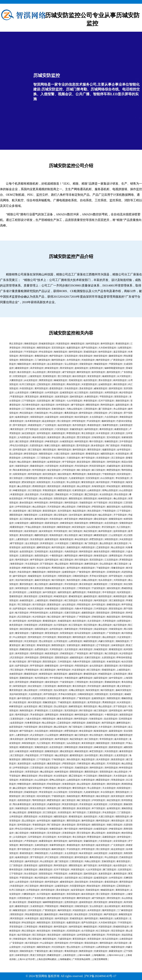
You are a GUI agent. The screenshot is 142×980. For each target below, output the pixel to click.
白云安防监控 (107, 478)
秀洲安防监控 (58, 568)
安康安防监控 (31, 870)
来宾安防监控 (79, 527)
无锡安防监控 (86, 503)
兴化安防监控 (126, 539)
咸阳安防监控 (37, 523)
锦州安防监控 (81, 441)
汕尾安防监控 (124, 348)
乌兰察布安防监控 (31, 405)
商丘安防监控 (16, 344)
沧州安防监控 (63, 405)
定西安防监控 (96, 368)
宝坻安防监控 (71, 356)
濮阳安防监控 (92, 405)
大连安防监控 (35, 694)
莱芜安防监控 (32, 397)
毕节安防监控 (31, 499)
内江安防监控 (32, 886)
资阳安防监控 (26, 360)
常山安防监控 (73, 482)
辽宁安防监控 (103, 645)
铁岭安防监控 (101, 356)
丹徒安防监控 (32, 755)
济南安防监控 (98, 617)
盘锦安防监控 (81, 368)
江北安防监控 (111, 560)
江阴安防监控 (31, 478)
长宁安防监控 (101, 503)
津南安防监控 (126, 417)
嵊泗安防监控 (101, 535)
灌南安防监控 (39, 462)
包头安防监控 (105, 580)
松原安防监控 (67, 466)
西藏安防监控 (26, 649)
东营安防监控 (32, 772)
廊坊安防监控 (120, 384)
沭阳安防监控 (111, 539)
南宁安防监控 (69, 617)
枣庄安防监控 (108, 527)
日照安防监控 (20, 376)
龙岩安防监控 (31, 531)
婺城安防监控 (75, 596)
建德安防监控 (22, 368)
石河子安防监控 (106, 401)
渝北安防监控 (28, 433)
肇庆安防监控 (17, 429)
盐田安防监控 (120, 531)
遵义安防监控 (41, 584)
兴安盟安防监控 (89, 384)
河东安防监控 (56, 519)
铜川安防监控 (58, 580)
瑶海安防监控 (56, 535)
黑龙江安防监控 (38, 955)
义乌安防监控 (24, 437)
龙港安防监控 (54, 437)
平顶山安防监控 (33, 527)
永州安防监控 (73, 360)
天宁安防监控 (120, 515)
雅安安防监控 (22, 633)
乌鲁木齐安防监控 (84, 609)
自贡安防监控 (111, 523)
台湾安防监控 (33, 890)
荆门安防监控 (113, 446)
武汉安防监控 (24, 617)
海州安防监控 (101, 600)
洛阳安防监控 (41, 556)
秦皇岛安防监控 (102, 552)
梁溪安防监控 (54, 605)
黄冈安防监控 (41, 388)
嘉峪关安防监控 (42, 580)
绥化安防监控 (86, 356)
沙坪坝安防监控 (23, 507)
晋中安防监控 (20, 425)
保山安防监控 (46, 499)
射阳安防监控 (39, 784)
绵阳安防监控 (118, 552)
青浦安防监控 (122, 344)
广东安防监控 (39, 898)
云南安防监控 (98, 633)
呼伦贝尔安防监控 (19, 446)
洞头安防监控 (94, 511)
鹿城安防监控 (31, 674)
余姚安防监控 (26, 600)
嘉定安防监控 (120, 352)
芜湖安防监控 (49, 376)
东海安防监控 (98, 486)
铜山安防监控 (24, 462)
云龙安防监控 (46, 515)
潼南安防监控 (122, 641)
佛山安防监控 (120, 499)
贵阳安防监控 (103, 613)
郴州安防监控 (84, 372)
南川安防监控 (32, 943)
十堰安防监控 (56, 556)
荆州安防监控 (107, 405)
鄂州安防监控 (39, 800)
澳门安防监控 (58, 401)
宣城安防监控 (90, 352)
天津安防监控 (109, 621)
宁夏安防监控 (41, 951)
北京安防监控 (94, 621)
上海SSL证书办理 (26, 959)
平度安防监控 (17, 397)
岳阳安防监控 (20, 474)
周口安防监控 (35, 939)
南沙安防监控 (126, 393)
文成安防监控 (37, 906)
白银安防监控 (22, 523)
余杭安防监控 (67, 417)
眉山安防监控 (109, 637)
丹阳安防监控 (84, 605)
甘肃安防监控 (73, 645)
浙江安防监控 (16, 478)
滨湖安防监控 (113, 572)
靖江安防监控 (71, 600)
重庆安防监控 (26, 584)
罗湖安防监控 (126, 560)
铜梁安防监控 (90, 641)
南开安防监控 (58, 547)
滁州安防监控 (79, 450)
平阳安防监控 (106, 397)
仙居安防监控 (39, 764)
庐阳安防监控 (98, 507)
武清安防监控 (46, 625)
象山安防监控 (24, 486)
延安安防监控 (39, 804)
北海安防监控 (16, 352)
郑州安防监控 (32, 658)
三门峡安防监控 (42, 360)
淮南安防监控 (94, 474)
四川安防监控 (94, 637)
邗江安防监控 (24, 605)
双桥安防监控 (71, 629)
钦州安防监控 (98, 372)
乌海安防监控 (71, 552)
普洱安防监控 (83, 446)
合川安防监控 (60, 625)
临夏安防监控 (73, 348)
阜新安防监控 (90, 401)
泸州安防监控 (69, 470)
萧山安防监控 (69, 437)
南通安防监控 (121, 429)
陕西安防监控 (58, 645)
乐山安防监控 (39, 372)
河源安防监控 (63, 344)
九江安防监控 (123, 527)
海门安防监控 (91, 543)
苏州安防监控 (20, 592)
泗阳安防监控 (16, 515)
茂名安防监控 (86, 388)
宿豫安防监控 (118, 568)
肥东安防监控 (28, 482)
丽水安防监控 (79, 376)
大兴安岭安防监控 (107, 348)
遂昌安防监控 (113, 507)
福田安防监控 (64, 592)
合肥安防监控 (124, 621)
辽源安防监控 (103, 547)
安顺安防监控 (126, 523)
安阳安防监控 (60, 499)
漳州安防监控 (56, 503)
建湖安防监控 (90, 515)
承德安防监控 (35, 425)
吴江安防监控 (26, 519)
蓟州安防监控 (120, 380)
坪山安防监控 (56, 413)
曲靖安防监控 (56, 584)
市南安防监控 (94, 592)
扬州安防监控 (32, 861)
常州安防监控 (60, 531)
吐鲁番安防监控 (33, 723)
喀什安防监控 (96, 441)
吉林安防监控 (118, 645)
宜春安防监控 (58, 409)
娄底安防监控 (56, 388)
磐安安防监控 (88, 482)
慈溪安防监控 (88, 568)
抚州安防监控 (116, 388)
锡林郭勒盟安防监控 (114, 368)
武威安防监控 (113, 466)
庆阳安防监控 (58, 384)
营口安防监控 (64, 421)
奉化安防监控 (81, 539)
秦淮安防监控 (41, 519)
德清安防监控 (105, 596)
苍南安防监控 (75, 380)
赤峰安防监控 (67, 523)
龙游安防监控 (20, 511)
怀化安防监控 (46, 352)
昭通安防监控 (17, 527)
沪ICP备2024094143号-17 (100, 976)
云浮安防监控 (60, 641)
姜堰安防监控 (35, 812)
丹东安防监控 (81, 466)
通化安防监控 (101, 519)
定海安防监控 (46, 596)
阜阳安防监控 (16, 531)
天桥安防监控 (84, 507)
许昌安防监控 (26, 388)
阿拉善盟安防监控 (34, 914)
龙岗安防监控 (78, 454)
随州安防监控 (58, 360)
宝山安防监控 (71, 364)
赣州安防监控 (64, 450)
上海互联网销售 (100, 959)
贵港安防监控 (31, 865)
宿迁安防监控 (90, 625)
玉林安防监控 (126, 425)
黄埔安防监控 (92, 454)
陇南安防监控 (116, 356)
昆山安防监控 (16, 454)
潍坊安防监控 (49, 450)
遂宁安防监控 (78, 405)
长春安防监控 (52, 609)
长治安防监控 (106, 494)
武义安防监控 (37, 735)
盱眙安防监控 (113, 486)
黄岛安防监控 (26, 535)
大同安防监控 (120, 580)
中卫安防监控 (76, 494)
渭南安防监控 (62, 494)
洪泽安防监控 (47, 543)
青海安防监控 (43, 645)
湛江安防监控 (35, 450)
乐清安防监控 (103, 458)
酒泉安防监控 (122, 401)
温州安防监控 (52, 560)
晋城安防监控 (35, 902)
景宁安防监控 (37, 857)
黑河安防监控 (67, 368)
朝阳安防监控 (46, 454)
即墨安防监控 (73, 433)
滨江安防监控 (118, 458)
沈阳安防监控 (67, 609)
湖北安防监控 (26, 629)
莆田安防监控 (94, 450)
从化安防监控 (31, 380)
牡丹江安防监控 (27, 384)
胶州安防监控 (86, 413)
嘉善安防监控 (52, 539)
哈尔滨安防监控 (36, 609)
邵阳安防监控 (90, 499)
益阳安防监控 (122, 405)
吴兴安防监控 (64, 511)
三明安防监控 (84, 588)
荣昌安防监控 (64, 637)
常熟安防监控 (49, 490)
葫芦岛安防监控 (89, 348)
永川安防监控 (124, 376)
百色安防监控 (71, 388)
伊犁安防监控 (79, 421)
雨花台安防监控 (38, 808)
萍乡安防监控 (37, 715)
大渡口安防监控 (62, 454)
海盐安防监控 (79, 511)
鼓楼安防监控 (113, 605)
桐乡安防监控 (39, 437)
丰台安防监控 (60, 478)
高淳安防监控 (37, 368)
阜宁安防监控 (69, 462)
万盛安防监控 (37, 633)
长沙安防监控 (39, 617)
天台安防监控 (58, 482)
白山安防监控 (126, 490)
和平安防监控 (37, 666)
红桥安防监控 (79, 490)
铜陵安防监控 (24, 364)
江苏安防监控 (37, 768)
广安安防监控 (113, 633)
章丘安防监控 (88, 433)
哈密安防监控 (37, 751)
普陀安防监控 (46, 478)
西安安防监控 (116, 609)
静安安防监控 (31, 454)
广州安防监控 (84, 617)
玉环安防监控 (35, 837)
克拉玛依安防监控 (24, 580)
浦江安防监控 (35, 511)
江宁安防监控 (28, 401)
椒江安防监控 (86, 535)
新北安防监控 (121, 543)
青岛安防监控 (37, 588)
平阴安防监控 (116, 364)
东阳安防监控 (37, 417)
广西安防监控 (118, 360)
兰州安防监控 (101, 609)
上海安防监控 (35, 592)
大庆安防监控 (52, 466)
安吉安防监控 (37, 539)
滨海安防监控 (98, 437)
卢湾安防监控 (31, 841)
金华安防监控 (124, 450)
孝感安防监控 (94, 425)
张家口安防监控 (52, 446)
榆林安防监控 (108, 421)
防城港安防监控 (47, 344)
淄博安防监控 (116, 556)
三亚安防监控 (116, 584)
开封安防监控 (71, 584)
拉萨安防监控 (20, 609)
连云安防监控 (32, 543)
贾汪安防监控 (84, 437)
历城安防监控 (31, 792)
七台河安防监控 (74, 401)
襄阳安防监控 (75, 499)
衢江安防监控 (121, 564)
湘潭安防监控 (71, 556)
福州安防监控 (91, 429)
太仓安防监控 (96, 417)
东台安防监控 (31, 874)
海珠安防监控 (17, 564)
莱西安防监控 (46, 380)
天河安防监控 (54, 507)
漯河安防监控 (54, 372)
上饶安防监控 (35, 376)
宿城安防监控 (56, 600)
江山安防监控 (116, 535)
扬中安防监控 (20, 576)
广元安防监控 (49, 425)
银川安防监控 (22, 613)
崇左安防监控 (35, 686)
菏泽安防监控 (86, 629)
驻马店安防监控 (82, 633)
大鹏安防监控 (16, 380)
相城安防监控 (35, 576)
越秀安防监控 (79, 592)
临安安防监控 (90, 380)
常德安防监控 (39, 825)
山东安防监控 (22, 393)
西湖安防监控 (39, 486)
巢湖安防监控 (47, 397)
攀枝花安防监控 (30, 776)
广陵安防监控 (84, 572)
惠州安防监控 (113, 372)
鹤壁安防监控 (113, 470)
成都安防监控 (88, 613)
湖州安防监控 (71, 503)
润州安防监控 (113, 462)
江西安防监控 (90, 409)
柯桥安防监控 (28, 568)
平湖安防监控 (118, 482)
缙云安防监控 (71, 535)
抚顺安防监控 (116, 519)
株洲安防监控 (101, 584)
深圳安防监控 (22, 588)
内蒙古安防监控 (106, 641)
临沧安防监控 (64, 425)
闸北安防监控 (26, 413)
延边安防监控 (49, 421)
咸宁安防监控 (69, 372)
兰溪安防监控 (73, 458)
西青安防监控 (37, 441)
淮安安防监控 (94, 376)
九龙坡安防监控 (77, 478)
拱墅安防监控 (96, 539)
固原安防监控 (52, 523)
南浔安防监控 (103, 482)
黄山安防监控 (105, 625)
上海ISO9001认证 (115, 955)
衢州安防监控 (106, 429)
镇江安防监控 (67, 560)
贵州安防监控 (35, 637)
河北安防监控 (31, 641)
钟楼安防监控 (20, 490)
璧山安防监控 (46, 641)
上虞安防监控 (22, 539)
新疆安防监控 (88, 645)
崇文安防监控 (116, 503)
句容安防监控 (31, 727)
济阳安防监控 (101, 413)
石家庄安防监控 (72, 613)
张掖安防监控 (111, 441)
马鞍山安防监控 (74, 409)
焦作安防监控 (79, 425)
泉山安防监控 (84, 486)
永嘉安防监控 (52, 417)
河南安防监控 (116, 629)
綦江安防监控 (28, 645)
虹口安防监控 (81, 393)
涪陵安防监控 (86, 364)
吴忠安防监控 (56, 552)
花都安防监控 (58, 433)
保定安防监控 (54, 470)
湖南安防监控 (31, 344)
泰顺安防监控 (41, 356)
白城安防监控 (67, 441)
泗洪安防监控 (54, 486)
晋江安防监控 (64, 376)
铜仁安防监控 (84, 470)
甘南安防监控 (31, 625)
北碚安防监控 (96, 393)
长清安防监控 (122, 454)
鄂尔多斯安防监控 (22, 470)
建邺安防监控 (43, 547)
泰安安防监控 (43, 409)
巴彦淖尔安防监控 (41, 849)
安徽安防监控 (76, 429)
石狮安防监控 (37, 393)
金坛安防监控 (69, 605)
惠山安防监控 (106, 543)
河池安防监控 (88, 360)
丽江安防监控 (98, 470)
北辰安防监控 (43, 401)
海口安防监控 (54, 617)
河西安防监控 (64, 576)
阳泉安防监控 (81, 523)
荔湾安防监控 (32, 739)
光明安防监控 (111, 393)
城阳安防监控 (107, 454)
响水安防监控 (81, 417)
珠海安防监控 (101, 556)
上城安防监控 (41, 600)
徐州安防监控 (105, 352)
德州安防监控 (75, 352)
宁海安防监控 (109, 511)
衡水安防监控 (24, 372)
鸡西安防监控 (88, 547)
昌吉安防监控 (32, 494)
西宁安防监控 (35, 662)
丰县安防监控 (86, 600)
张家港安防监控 (38, 833)
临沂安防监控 (120, 625)
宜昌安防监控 (49, 527)
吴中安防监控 (98, 605)
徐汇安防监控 (75, 531)
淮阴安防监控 (54, 572)
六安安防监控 (62, 429)
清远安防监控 (101, 629)
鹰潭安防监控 (79, 474)
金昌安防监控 (26, 552)
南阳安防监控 (43, 348)
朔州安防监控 (86, 552)
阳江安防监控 (39, 935)
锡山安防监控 (105, 515)
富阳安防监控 (121, 397)
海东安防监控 (73, 580)
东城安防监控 (64, 621)
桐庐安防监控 (56, 356)
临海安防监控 (22, 417)
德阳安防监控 (68, 446)
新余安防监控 (26, 503)
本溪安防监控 (17, 494)
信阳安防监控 (41, 629)
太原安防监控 (56, 613)
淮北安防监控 (69, 588)
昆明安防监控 (118, 613)
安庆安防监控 (37, 882)
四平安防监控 (116, 576)
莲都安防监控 (16, 596)
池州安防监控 (92, 344)
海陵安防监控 (31, 515)
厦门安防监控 (105, 409)
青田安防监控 (76, 564)
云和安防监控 (28, 458)
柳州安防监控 (86, 556)
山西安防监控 (75, 641)
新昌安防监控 (49, 511)
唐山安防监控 (31, 690)
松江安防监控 (75, 625)
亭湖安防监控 (32, 670)
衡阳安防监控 (64, 527)
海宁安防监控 (88, 458)
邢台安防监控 (121, 494)
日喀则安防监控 (80, 576)
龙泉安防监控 (62, 397)
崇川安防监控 (39, 605)
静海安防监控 (52, 368)
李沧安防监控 (122, 478)
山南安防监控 (94, 490)
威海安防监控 (101, 388)
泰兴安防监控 (35, 702)
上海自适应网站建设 (46, 959)
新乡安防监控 (98, 446)
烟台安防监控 (64, 474)
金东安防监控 (31, 706)
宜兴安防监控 (113, 437)
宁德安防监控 (109, 474)
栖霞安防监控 (64, 490)
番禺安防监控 (71, 413)
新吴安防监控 (84, 462)
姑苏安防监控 (28, 547)
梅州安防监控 (103, 360)
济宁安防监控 (32, 429)
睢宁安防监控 (17, 543)
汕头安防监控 (93, 527)
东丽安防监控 (22, 466)
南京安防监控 (79, 621)
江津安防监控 (31, 927)
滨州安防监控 (35, 910)
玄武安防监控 (49, 576)
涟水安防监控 (75, 515)
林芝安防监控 (71, 519)
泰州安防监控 (107, 344)
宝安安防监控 (92, 478)
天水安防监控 (47, 494)
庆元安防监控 (118, 433)
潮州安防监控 (79, 637)
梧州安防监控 (35, 474)
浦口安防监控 (22, 441)
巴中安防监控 (49, 637)
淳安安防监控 (28, 348)
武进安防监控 (39, 698)
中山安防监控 (20, 637)
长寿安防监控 (32, 918)
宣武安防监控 (96, 560)
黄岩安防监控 (31, 596)
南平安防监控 (37, 560)
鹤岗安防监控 (86, 519)
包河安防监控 (124, 592)
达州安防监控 (56, 629)
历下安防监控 (47, 564)
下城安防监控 (103, 568)
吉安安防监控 (47, 429)
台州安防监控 (52, 393)
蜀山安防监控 (62, 564)
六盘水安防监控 (33, 719)
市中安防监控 (109, 592)
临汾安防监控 (48, 405)
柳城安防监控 (78, 344)
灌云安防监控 (60, 515)
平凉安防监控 (93, 421)
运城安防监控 (105, 384)
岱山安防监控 (106, 564)
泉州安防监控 (20, 621)
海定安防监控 (90, 531)
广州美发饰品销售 (81, 959)
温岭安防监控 (76, 397)
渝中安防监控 (49, 592)
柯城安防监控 (60, 596)
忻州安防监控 (39, 470)
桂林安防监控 (105, 499)
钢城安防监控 (60, 380)
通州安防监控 (98, 572)
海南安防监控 (60, 352)
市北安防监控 (32, 564)
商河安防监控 (26, 356)
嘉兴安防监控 (46, 531)
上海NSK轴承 (84, 955)
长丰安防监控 (103, 433)
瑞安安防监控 (35, 788)
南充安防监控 (16, 625)
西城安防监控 (37, 682)
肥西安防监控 (31, 817)
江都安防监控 (76, 543)
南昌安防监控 (113, 617)
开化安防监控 (58, 458)
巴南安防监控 (41, 413)
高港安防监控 (69, 486)
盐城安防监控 (67, 393)
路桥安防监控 (91, 564)
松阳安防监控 (43, 482)
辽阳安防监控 (43, 384)
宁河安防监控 (31, 352)
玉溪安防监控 (26, 556)
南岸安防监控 (105, 531)
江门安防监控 (28, 409)
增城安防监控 (101, 364)
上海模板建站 (64, 959)
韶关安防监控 (49, 474)
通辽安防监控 (91, 494)
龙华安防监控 (43, 433)
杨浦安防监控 (109, 376)
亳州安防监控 (22, 560)
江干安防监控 (124, 511)
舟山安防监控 (120, 409)
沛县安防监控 (24, 572)
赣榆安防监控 (39, 572)
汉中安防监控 (126, 441)
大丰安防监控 (62, 543)
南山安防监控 (39, 507)
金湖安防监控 (54, 462)
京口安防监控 (35, 490)
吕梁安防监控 (36, 446)
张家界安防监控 (110, 425)
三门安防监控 (43, 458)
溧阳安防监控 (98, 462)
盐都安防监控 (69, 572)
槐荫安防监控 (41, 535)
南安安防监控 (39, 364)
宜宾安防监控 (58, 348)
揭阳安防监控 (16, 641)
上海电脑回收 (98, 955)
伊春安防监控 (52, 441)
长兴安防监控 (43, 568)
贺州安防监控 (20, 450)
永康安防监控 (91, 397)
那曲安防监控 (37, 466)
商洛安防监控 (73, 384)
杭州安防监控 (35, 621)
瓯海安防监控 (67, 539)
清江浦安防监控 (117, 600)
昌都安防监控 (73, 547)
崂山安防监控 (69, 507)
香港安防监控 (17, 421)
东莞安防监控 (67, 633)
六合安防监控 (111, 417)
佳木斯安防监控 (33, 421)
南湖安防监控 (120, 596)
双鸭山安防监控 (110, 490)
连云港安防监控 (55, 364)
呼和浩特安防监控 (39, 613)
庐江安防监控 (116, 413)
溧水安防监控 (105, 380)
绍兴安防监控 (124, 474)
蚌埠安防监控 (41, 503)
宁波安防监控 (98, 588)
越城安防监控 (90, 596)
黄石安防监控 (86, 584)
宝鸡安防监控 (41, 552)
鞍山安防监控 (118, 547)
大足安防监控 (124, 637)
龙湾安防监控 (73, 568)
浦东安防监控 (113, 588)
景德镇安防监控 (53, 588)
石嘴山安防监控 (89, 580)
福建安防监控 (109, 450)
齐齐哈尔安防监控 (98, 576)
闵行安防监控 (81, 560)
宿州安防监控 (37, 653)
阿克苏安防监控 (97, 466)
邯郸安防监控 (96, 523)
